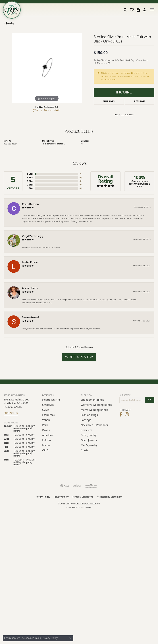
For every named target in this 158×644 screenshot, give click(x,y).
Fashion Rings (89, 415)
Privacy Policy (61, 497)
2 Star (30, 185)
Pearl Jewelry (89, 435)
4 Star (30, 177)
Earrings (86, 420)
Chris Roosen (30, 204)
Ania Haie (48, 435)
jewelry (10, 23)
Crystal (85, 450)
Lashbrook (49, 415)
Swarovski (48, 405)
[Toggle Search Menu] (125, 10)
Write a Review (79, 357)
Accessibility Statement (109, 497)
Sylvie (46, 410)
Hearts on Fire (51, 400)
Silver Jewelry (89, 440)
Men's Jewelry (89, 445)
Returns (140, 102)
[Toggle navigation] (152, 10)
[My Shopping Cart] (138, 10)
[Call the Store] (13, 407)
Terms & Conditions (83, 497)
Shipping (109, 102)
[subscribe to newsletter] (149, 400)
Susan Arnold (30, 317)
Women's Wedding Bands (96, 405)
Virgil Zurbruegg (33, 236)
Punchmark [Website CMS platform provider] (86, 507)
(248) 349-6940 (47, 110)
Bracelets (86, 430)
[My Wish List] (132, 10)
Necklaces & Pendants (94, 425)
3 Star (30, 181)
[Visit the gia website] (65, 486)
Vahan (46, 420)
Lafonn (46, 440)
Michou (47, 445)
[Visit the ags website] (91, 486)
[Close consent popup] (70, 638)
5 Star (30, 174)
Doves (46, 430)
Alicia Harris (30, 288)
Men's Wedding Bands (94, 410)
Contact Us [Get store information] (11, 413)
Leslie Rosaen (31, 262)
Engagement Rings (92, 400)
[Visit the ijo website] (77, 486)
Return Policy (43, 497)
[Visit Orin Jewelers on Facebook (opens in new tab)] (121, 414)
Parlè (45, 425)
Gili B (45, 450)
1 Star (30, 188)
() (81, 174)
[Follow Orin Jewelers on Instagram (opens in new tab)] (127, 414)
